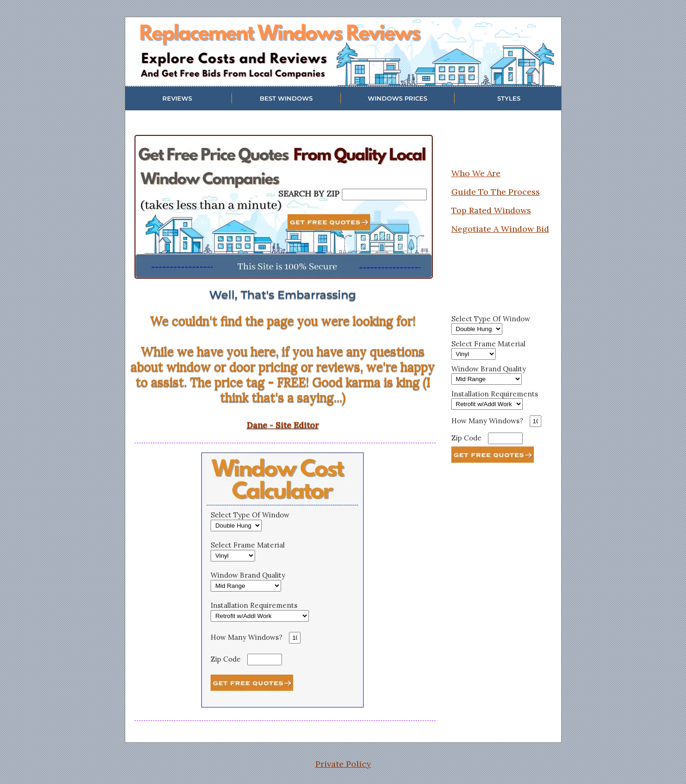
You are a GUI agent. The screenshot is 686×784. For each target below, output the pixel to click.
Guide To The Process (496, 192)
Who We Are (476, 173)
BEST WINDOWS (286, 98)
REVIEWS (177, 98)
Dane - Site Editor (283, 425)
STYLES (509, 98)
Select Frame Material (248, 545)
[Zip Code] (265, 660)
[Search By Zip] (384, 194)
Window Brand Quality (248, 575)
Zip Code (226, 659)
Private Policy (343, 764)
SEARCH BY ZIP (309, 194)
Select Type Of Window (250, 515)
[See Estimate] (252, 683)
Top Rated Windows (491, 210)
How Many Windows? (247, 637)
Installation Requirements (254, 605)
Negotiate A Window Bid (500, 229)
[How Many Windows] (295, 638)
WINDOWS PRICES (397, 98)
